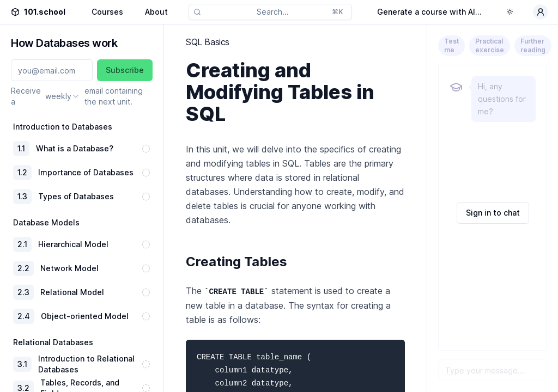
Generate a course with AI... (429, 12)
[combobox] (63, 96)
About (156, 12)
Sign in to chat (493, 213)
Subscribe (125, 70)
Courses (107, 12)
